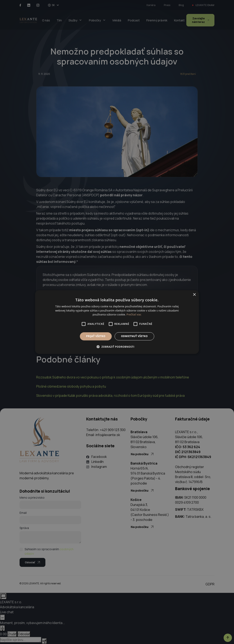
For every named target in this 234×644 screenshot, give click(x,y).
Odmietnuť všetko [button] (134, 336)
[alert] (117, 322)
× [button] (194, 295)
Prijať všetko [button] (96, 336)
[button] (117, 347)
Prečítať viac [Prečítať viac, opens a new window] (134, 315)
